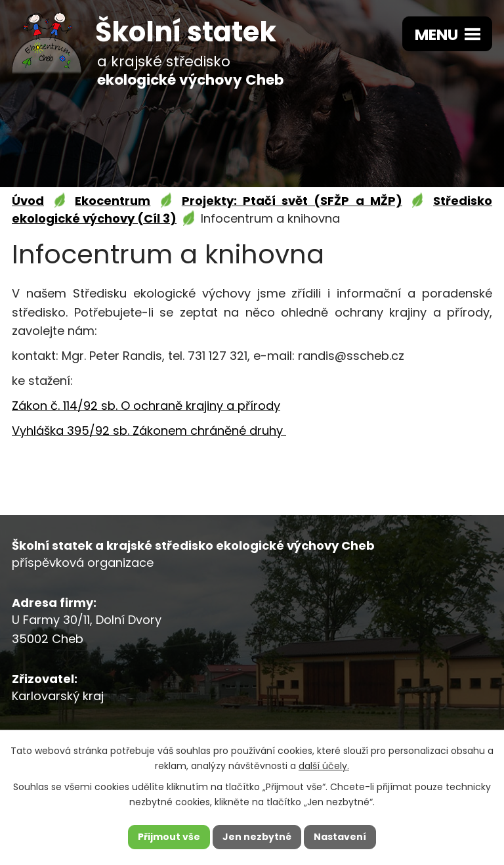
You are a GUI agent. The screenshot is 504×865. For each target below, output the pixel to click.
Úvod (28, 201)
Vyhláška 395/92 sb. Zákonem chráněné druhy (149, 431)
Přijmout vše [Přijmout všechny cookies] (169, 837)
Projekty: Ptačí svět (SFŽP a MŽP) (292, 201)
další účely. (324, 766)
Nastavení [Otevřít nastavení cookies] (340, 837)
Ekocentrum (113, 201)
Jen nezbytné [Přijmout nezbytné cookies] (257, 837)
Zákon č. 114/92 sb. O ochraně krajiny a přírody (146, 406)
